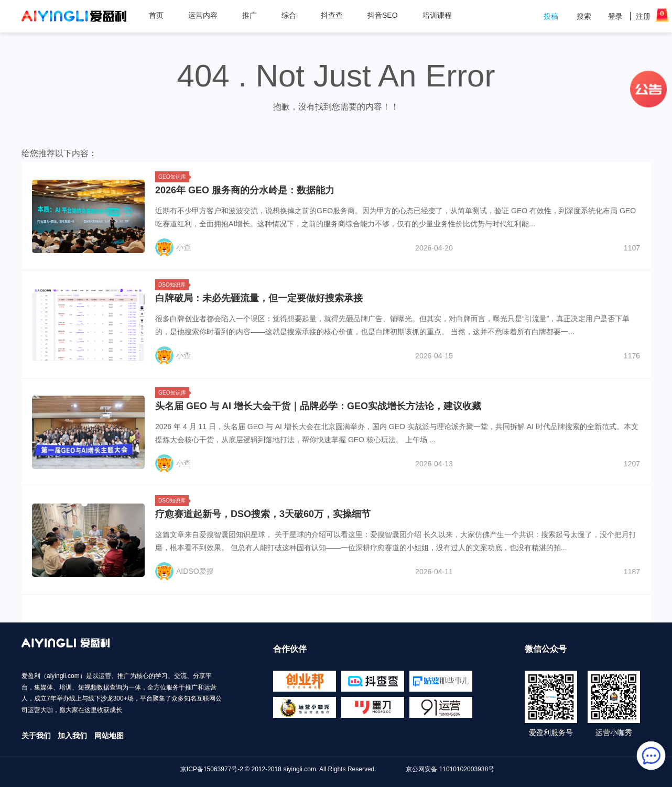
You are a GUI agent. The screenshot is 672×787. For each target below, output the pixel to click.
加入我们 (72, 736)
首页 (156, 15)
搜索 (584, 16)
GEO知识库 (174, 177)
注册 (643, 16)
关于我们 (36, 736)
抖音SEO (383, 15)
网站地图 (109, 736)
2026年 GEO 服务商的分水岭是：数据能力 (245, 190)
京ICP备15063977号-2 (212, 769)
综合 (293, 15)
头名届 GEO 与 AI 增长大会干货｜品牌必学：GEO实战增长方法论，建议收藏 (318, 406)
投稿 (551, 16)
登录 (615, 16)
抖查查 (332, 15)
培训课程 (437, 15)
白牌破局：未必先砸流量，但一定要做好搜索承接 (259, 298)
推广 (253, 15)
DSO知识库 (174, 285)
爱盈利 (74, 16)
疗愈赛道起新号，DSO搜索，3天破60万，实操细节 (263, 514)
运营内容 (207, 15)
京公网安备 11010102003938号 (450, 769)
